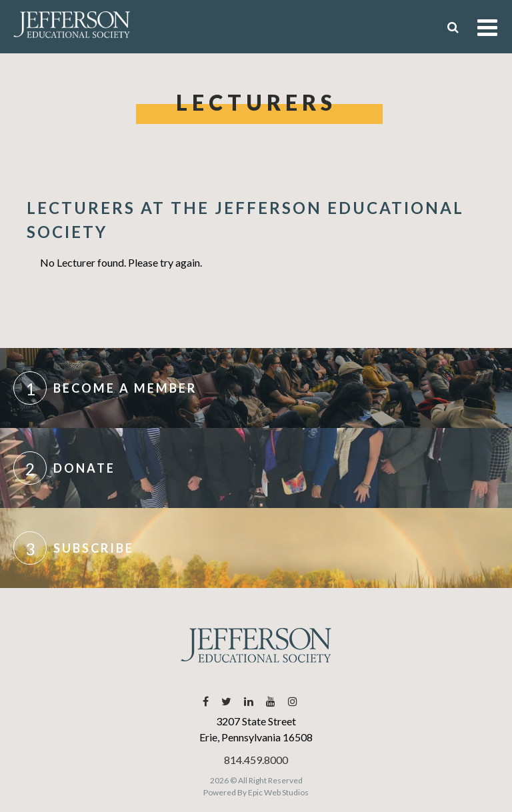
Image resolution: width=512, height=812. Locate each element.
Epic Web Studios (278, 792)
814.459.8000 (256, 760)
